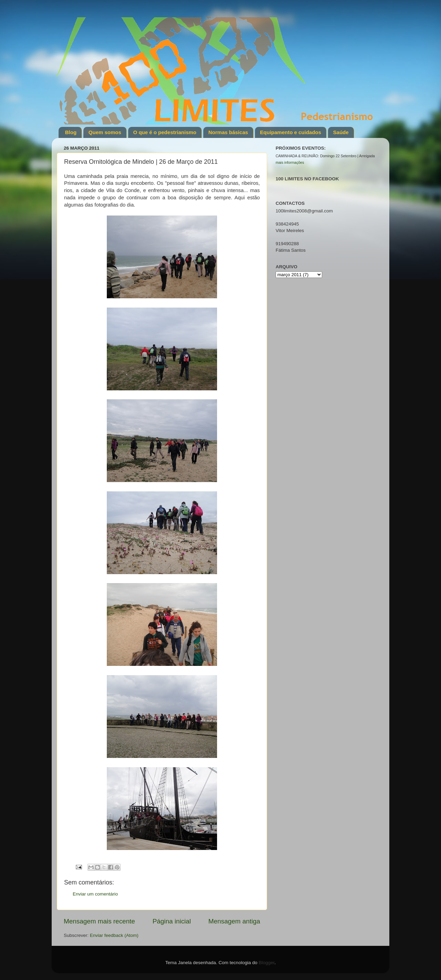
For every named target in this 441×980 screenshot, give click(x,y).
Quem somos (105, 132)
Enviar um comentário (95, 894)
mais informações (290, 162)
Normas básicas (228, 132)
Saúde (341, 132)
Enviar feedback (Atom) (114, 935)
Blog (71, 132)
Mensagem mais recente (99, 921)
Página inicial (172, 921)
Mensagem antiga (234, 921)
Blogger (267, 963)
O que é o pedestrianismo (165, 132)
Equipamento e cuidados (291, 132)
